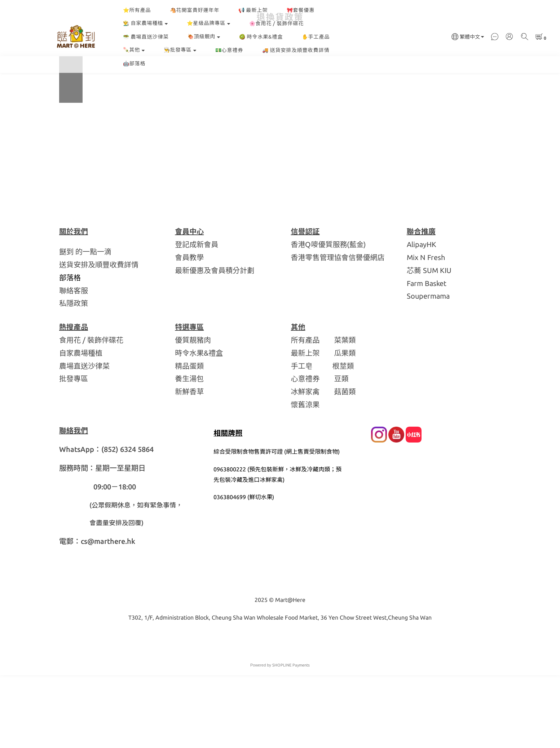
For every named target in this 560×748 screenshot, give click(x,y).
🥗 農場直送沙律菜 (146, 37)
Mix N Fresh (426, 330)
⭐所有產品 (137, 10)
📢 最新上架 (253, 10)
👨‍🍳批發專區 (180, 50)
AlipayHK (422, 317)
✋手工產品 (316, 37)
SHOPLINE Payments (291, 738)
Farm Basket (427, 356)
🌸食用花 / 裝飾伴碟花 (277, 23)
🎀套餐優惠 (301, 10)
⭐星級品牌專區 (209, 23)
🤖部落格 (134, 63)
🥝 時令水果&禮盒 (261, 37)
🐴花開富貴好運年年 (195, 10)
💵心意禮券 (229, 50)
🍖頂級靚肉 (204, 36)
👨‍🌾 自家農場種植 (145, 23)
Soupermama (428, 369)
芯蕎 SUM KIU (429, 343)
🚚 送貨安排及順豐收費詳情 (296, 50)
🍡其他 (134, 50)
